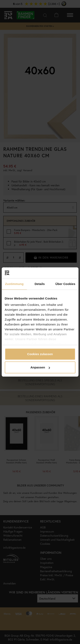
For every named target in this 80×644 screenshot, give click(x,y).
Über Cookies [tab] (65, 284)
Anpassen (40, 367)
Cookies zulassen (40, 354)
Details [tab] (40, 284)
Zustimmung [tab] (14, 284)
